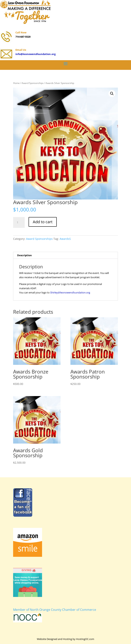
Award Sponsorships (33, 83)
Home (16, 83)
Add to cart (43, 222)
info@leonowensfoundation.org (35, 54)
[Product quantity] (19, 222)
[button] (112, 94)
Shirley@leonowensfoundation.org (70, 292)
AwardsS (65, 239)
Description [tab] (25, 255)
